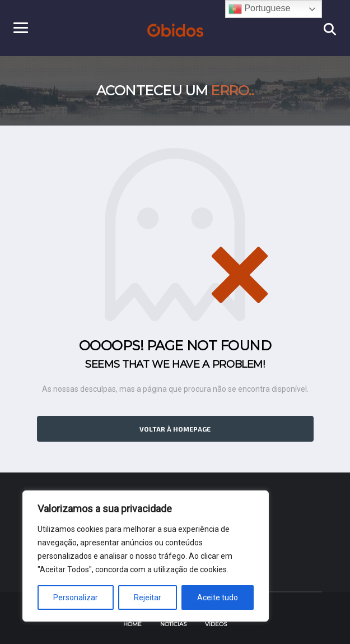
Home (132, 624)
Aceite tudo (218, 597)
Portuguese (259, 9)
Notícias (173, 624)
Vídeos (216, 624)
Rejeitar (148, 597)
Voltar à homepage (175, 429)
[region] (146, 556)
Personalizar (76, 597)
